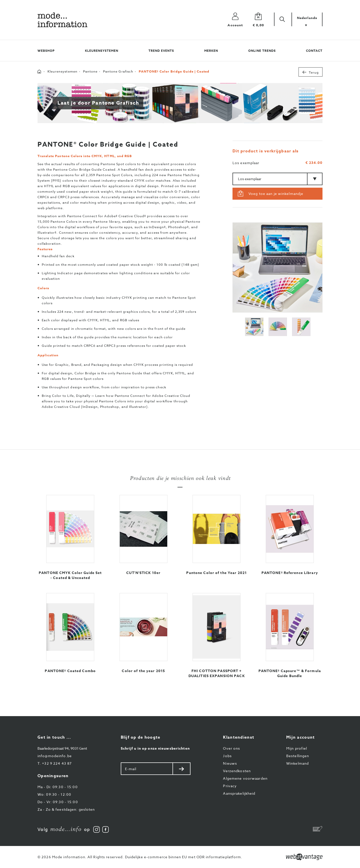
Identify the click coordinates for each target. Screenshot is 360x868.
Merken (211, 51)
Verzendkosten (237, 771)
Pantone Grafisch (118, 71)
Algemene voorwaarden (245, 778)
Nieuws (230, 763)
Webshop (46, 51)
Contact (314, 51)
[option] (277, 267)
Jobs (227, 756)
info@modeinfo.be (55, 756)
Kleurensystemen (101, 51)
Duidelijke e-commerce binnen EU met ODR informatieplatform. (184, 857)
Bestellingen (298, 756)
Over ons (231, 748)
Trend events (161, 51)
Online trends (262, 51)
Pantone (90, 71)
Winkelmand (297, 763)
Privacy (230, 786)
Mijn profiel (297, 748)
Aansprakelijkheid (239, 793)
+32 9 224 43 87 (55, 763)
